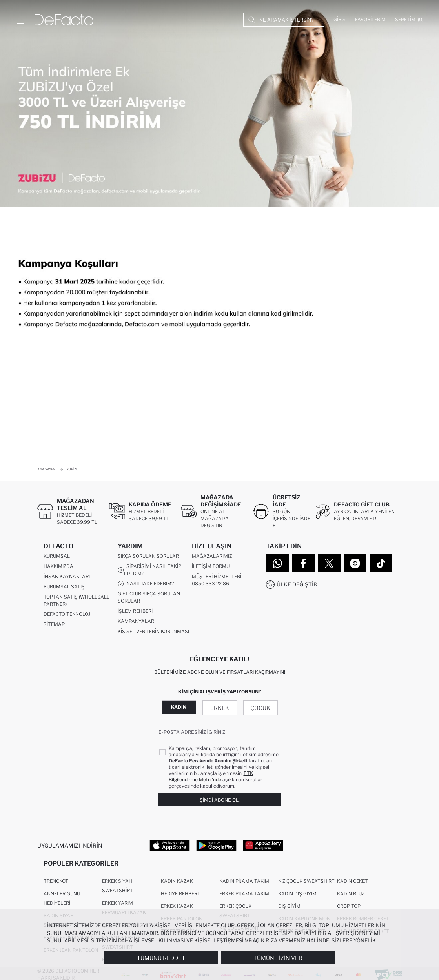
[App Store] (170, 847)
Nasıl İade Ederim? (146, 585)
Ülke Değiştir (297, 584)
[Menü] (20, 20)
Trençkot (56, 884)
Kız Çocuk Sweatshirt (306, 884)
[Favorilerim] (370, 20)
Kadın (179, 709)
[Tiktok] (381, 563)
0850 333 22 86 (210, 585)
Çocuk (260, 709)
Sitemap (54, 626)
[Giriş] (340, 20)
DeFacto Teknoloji (67, 616)
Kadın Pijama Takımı (245, 884)
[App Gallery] (263, 847)
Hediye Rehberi (180, 897)
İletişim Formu (211, 568)
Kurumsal (57, 558)
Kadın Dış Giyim (297, 897)
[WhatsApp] (277, 563)
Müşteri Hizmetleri (217, 578)
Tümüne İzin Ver (278, 958)
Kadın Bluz (351, 897)
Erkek (220, 709)
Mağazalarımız (212, 558)
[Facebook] (303, 563)
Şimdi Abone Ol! (220, 801)
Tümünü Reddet (161, 958)
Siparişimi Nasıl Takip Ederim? (149, 571)
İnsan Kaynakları (67, 578)
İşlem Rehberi (135, 612)
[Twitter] (329, 563)
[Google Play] (216, 847)
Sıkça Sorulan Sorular (148, 558)
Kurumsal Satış (64, 588)
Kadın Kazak (177, 884)
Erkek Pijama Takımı (245, 897)
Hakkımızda (58, 568)
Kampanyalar (136, 623)
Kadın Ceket (352, 884)
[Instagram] (355, 563)
